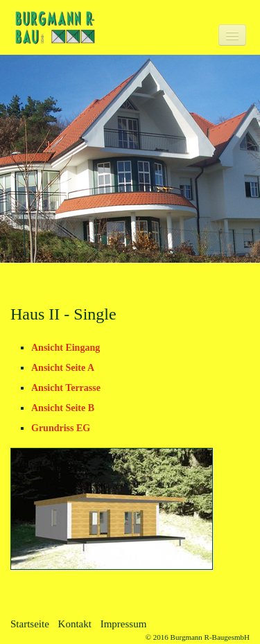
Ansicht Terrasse (66, 388)
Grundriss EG (61, 428)
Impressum (124, 624)
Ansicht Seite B (63, 408)
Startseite (30, 624)
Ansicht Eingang (66, 348)
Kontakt (75, 624)
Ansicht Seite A (63, 368)
